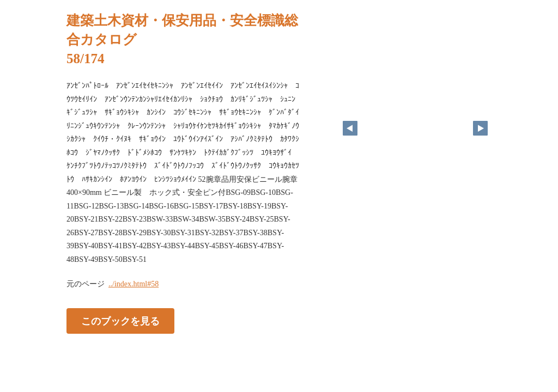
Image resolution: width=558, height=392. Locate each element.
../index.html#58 (134, 284)
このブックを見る (120, 321)
